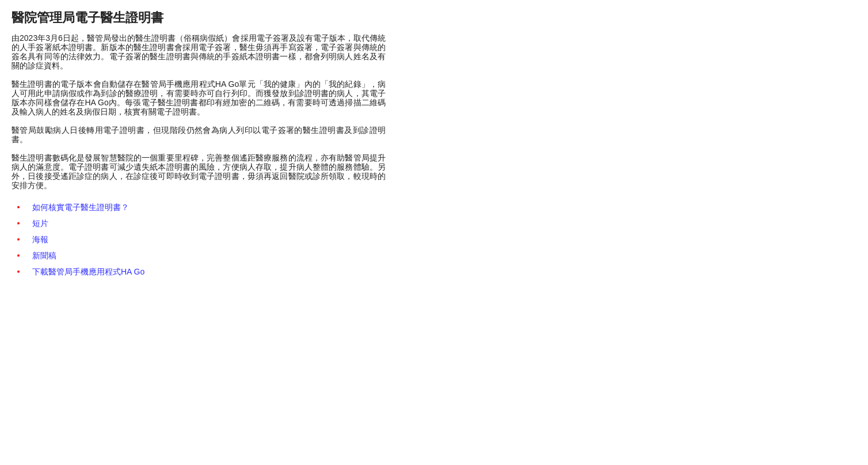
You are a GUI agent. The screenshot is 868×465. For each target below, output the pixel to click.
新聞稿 (44, 256)
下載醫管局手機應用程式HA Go (88, 272)
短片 (40, 223)
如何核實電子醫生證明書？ (81, 207)
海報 (40, 239)
